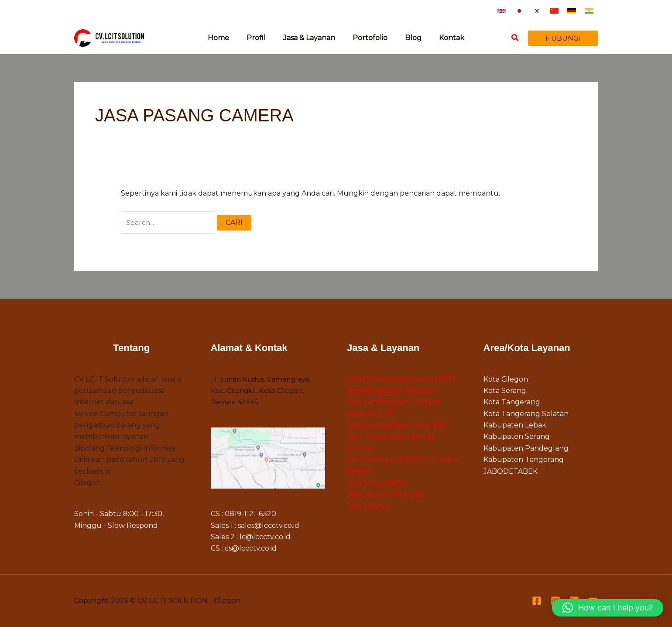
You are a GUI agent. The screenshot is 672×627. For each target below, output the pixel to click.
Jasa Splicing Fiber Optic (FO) (398, 426)
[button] (502, 11)
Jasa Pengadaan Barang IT (393, 391)
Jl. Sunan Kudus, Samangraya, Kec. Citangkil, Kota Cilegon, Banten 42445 (263, 391)
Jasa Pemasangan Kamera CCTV (402, 380)
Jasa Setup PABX (377, 484)
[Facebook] (537, 601)
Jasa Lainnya (368, 506)
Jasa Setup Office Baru (387, 495)
